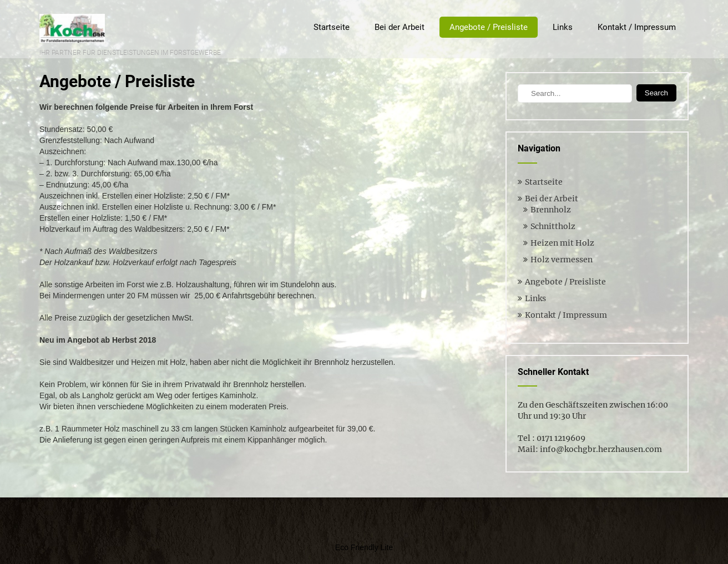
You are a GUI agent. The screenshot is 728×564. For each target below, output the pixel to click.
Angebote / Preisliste (489, 27)
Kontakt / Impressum (637, 27)
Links (563, 27)
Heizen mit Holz (562, 243)
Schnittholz (553, 226)
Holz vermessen (562, 260)
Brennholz (551, 210)
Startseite (332, 27)
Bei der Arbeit (400, 27)
